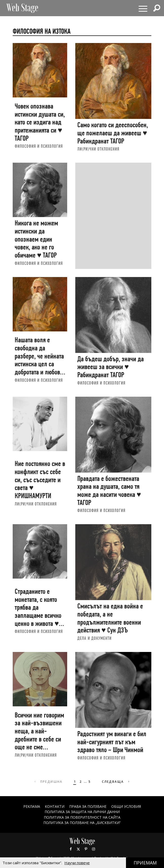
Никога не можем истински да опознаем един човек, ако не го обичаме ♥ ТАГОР (36, 239)
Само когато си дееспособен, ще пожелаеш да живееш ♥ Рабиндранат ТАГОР (113, 133)
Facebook (71, 849)
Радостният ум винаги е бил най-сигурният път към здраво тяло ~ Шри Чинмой (112, 742)
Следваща (116, 782)
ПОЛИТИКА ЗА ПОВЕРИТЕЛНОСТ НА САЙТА (82, 817)
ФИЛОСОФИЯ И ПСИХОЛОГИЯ (39, 146)
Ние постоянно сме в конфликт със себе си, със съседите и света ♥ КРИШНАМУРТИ (40, 480)
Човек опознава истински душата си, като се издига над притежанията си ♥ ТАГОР (40, 122)
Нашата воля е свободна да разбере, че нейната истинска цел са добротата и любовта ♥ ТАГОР (40, 360)
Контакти (55, 806)
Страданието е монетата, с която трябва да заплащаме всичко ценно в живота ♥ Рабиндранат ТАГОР (38, 611)
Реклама (32, 806)
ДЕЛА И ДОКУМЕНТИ (94, 638)
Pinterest (86, 849)
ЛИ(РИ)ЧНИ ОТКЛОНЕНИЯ (98, 149)
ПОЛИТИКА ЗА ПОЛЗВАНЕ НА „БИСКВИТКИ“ (82, 823)
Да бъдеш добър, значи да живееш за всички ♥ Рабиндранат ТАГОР (111, 367)
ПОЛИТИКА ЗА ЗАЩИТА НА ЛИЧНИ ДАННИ (82, 812)
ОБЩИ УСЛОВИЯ (126, 806)
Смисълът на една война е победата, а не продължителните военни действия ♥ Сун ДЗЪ (110, 618)
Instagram (94, 849)
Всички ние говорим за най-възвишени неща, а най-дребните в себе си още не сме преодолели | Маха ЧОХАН (39, 739)
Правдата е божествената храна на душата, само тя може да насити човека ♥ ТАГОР (109, 491)
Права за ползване (88, 806)
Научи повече (77, 863)
